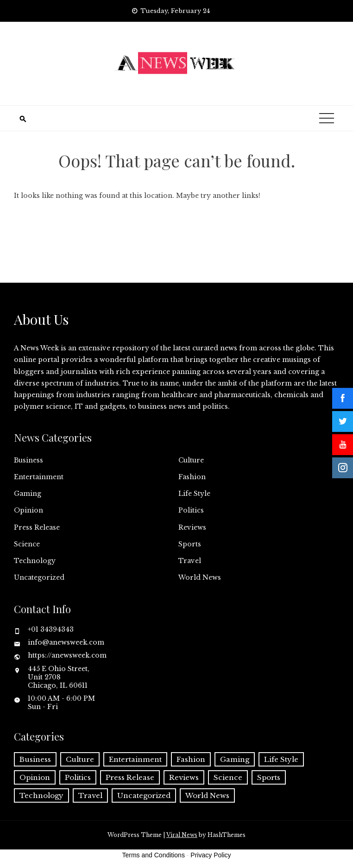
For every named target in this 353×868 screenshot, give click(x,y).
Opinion (28, 510)
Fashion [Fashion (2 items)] (191, 759)
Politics (191, 510)
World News (200, 577)
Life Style (194, 494)
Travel (190, 561)
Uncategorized (39, 577)
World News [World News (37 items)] (207, 795)
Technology (35, 561)
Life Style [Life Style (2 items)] (281, 759)
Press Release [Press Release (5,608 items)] (130, 777)
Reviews (192, 527)
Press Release (37, 527)
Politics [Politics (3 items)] (78, 777)
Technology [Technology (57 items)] (41, 795)
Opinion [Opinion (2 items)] (35, 777)
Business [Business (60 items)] (35, 759)
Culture (191, 460)
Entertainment (39, 477)
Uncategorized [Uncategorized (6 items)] (144, 795)
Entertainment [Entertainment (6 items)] (135, 759)
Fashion (192, 477)
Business (28, 460)
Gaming (28, 494)
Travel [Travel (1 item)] (90, 795)
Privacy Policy (211, 855)
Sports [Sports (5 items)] (269, 777)
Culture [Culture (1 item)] (80, 759)
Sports (190, 544)
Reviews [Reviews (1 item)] (184, 777)
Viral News (182, 835)
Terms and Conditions (154, 855)
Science (27, 544)
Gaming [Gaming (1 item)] (235, 759)
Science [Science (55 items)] (228, 777)
